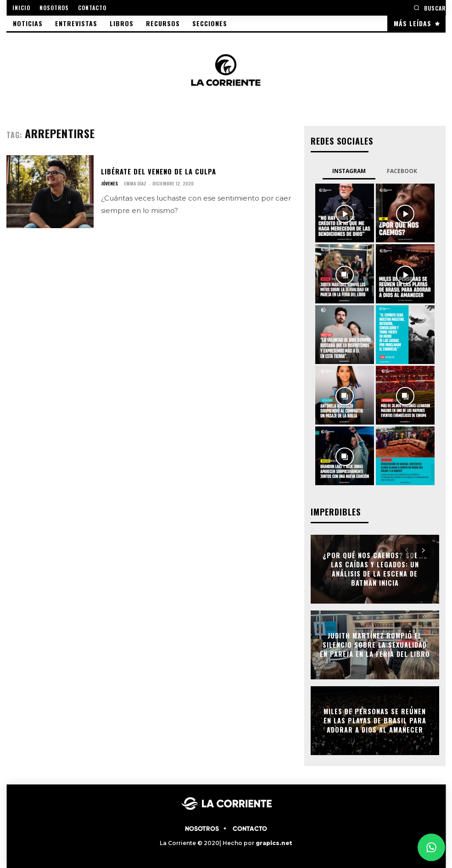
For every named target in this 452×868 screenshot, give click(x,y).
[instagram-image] (345, 213)
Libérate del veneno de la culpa (157, 171)
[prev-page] (407, 550)
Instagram (349, 171)
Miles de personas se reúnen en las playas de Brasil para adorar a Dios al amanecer (375, 720)
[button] (430, 8)
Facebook (402, 171)
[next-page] (423, 550)
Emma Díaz (135, 183)
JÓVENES (109, 184)
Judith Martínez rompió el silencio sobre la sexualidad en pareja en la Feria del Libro (375, 644)
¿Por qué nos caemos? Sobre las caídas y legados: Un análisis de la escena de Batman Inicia (375, 568)
